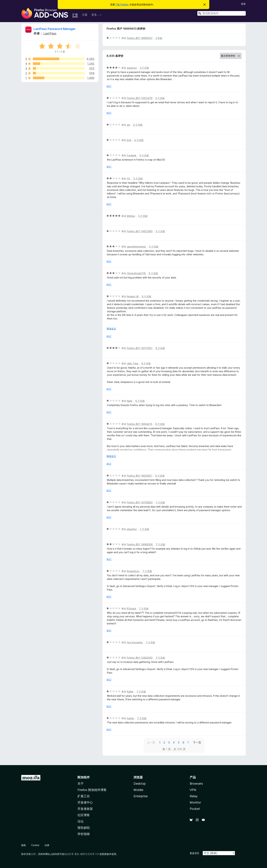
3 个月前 (144, 68)
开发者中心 (85, 802)
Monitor (195, 802)
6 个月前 (153, 273)
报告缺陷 (84, 828)
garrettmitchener (136, 247)
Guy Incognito (135, 642)
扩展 (75, 15)
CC (129, 179)
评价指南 (84, 834)
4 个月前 (138, 125)
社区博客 (84, 815)
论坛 (81, 821)
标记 (109, 86)
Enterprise (141, 796)
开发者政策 (85, 809)
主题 (85, 15)
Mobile (138, 790)
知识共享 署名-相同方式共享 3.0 (81, 854)
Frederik (132, 155)
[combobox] (222, 13)
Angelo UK (133, 296)
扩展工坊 (84, 796)
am (128, 125)
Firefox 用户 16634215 (140, 424)
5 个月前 (144, 155)
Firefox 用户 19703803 (140, 502)
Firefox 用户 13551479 (140, 98)
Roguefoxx (133, 571)
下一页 (197, 742)
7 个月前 (160, 502)
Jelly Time (133, 363)
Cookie (35, 845)
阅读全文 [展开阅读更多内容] (111, 329)
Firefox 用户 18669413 (140, 38)
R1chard (131, 609)
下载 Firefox (122, 5)
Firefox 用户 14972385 (140, 231)
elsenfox (132, 529)
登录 (243, 4)
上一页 (151, 742)
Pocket (195, 809)
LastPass (50, 33)
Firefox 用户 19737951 (140, 348)
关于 (81, 784)
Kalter (130, 692)
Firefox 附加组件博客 (92, 790)
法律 (47, 845)
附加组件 (84, 777)
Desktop (140, 784)
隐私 (24, 845)
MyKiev (131, 216)
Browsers (196, 784)
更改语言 (194, 853)
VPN (193, 790)
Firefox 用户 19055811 (140, 476)
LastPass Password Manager (55, 29)
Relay (194, 796)
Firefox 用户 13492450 (140, 658)
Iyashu (130, 718)
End (129, 140)
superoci (132, 68)
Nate (130, 401)
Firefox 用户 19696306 (140, 544)
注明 (33, 854)
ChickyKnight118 (136, 273)
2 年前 (159, 38)
